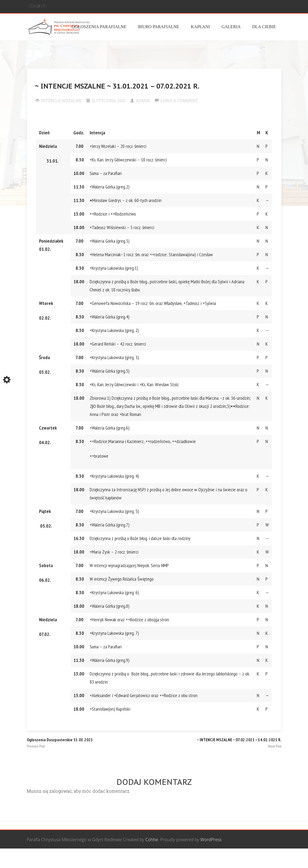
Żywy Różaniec (267, 859)
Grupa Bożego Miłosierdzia (157, 859)
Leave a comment (179, 101)
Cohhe (152, 840)
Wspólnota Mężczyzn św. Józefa (95, 859)
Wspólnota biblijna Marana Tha (218, 859)
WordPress (211, 840)
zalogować (61, 791)
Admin (143, 101)
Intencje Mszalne (61, 101)
